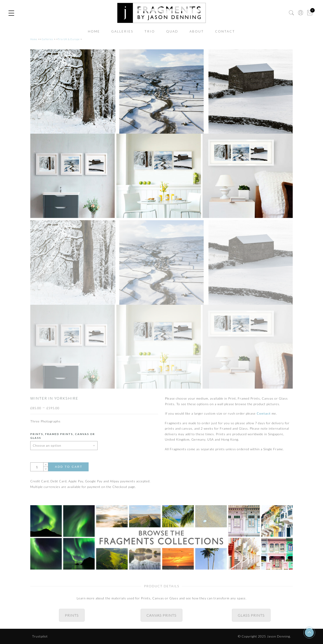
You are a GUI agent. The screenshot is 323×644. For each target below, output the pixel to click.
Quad (172, 31)
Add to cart (69, 467)
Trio (150, 31)
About (197, 31)
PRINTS (72, 615)
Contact (225, 31)
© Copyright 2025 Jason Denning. (264, 636)
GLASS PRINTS (251, 615)
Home (94, 31)
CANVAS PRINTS (161, 615)
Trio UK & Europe (69, 39)
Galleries (122, 31)
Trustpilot (40, 636)
